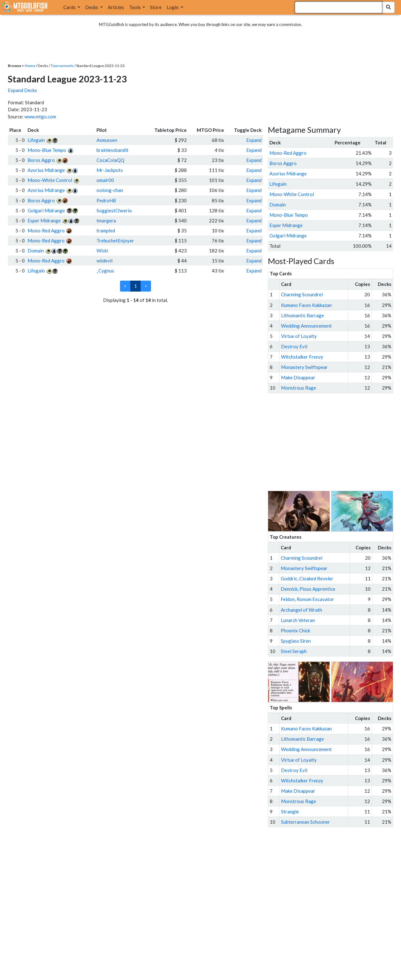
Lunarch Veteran (298, 620)
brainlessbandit (112, 150)
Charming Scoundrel (302, 294)
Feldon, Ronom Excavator (307, 599)
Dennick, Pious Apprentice (308, 589)
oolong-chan (110, 190)
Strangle (290, 811)
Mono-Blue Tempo (47, 150)
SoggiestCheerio (114, 210)
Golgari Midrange (46, 210)
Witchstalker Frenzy (302, 357)
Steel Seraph (294, 651)
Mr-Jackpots (110, 170)
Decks (92, 7)
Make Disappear (298, 377)
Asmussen (107, 140)
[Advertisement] (336, 442)
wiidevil (104, 261)
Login (173, 7)
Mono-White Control (50, 180)
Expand (254, 140)
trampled (106, 231)
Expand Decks (22, 90)
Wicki (102, 251)
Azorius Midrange (46, 170)
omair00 (105, 180)
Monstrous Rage (299, 388)
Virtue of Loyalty (299, 336)
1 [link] (135, 286)
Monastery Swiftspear (304, 367)
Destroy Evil (294, 346)
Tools (135, 7)
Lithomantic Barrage (302, 315)
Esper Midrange (44, 220)
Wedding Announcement (306, 326)
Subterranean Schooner (305, 822)
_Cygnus (105, 271)
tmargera (106, 220)
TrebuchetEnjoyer (115, 241)
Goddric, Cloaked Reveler (307, 578)
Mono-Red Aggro (46, 231)
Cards (70, 7)
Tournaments (62, 66)
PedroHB (106, 200)
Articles (116, 7)
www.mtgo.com (40, 117)
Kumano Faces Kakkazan (306, 305)
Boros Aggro (41, 160)
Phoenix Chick (295, 630)
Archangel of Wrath (301, 610)
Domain (36, 251)
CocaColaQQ (110, 160)
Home (30, 66)
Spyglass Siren (296, 641)
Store (156, 7)
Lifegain (36, 140)
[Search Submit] (388, 7)
